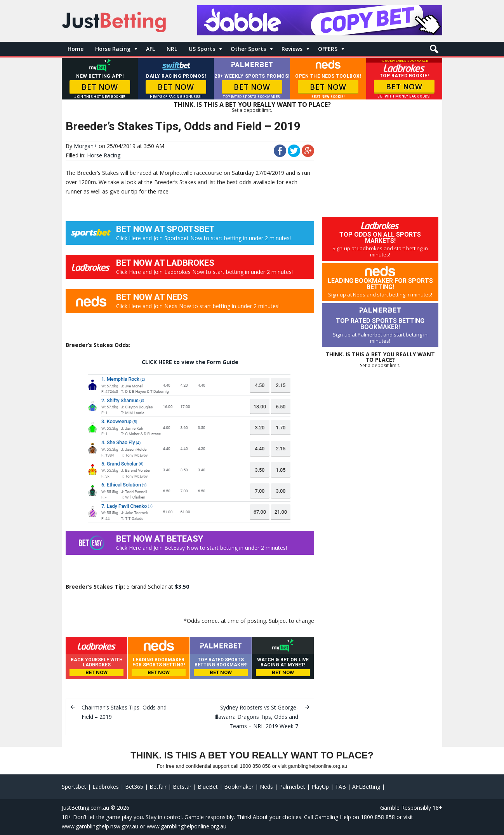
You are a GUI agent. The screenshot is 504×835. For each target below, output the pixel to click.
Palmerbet (292, 787)
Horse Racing (113, 49)
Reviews (292, 49)
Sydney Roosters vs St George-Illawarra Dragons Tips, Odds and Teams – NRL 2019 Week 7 (256, 717)
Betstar (182, 787)
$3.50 (182, 587)
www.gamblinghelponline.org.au (187, 826)
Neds (266, 787)
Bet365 (134, 787)
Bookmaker (239, 787)
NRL (172, 49)
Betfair (158, 787)
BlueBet (208, 787)
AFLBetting (366, 787)
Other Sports (248, 49)
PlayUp (320, 787)
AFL (150, 49)
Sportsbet (74, 787)
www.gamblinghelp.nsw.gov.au (100, 826)
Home (76, 49)
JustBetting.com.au (85, 808)
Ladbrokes (106, 787)
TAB (341, 787)
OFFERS (328, 49)
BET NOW (100, 87)
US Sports (202, 49)
